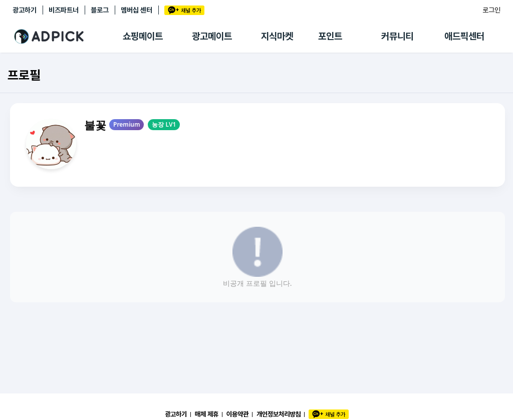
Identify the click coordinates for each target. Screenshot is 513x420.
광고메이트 (212, 36)
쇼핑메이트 (143, 36)
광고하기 (25, 10)
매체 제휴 (207, 414)
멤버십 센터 (137, 10)
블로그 (100, 10)
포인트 (330, 36)
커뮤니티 (397, 36)
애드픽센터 (464, 36)
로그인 (491, 10)
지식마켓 (277, 36)
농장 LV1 (164, 124)
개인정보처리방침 (279, 414)
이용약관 (237, 414)
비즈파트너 (64, 10)
